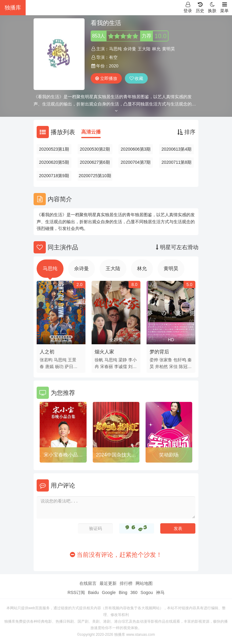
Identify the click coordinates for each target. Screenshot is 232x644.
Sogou (147, 592)
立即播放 (106, 78)
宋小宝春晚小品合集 (63, 456)
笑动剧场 (169, 455)
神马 (160, 592)
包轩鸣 (180, 360)
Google (109, 592)
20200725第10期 (95, 176)
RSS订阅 (76, 592)
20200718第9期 (54, 176)
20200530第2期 (95, 149)
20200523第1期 (54, 149)
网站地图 (144, 583)
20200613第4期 (176, 149)
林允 (156, 49)
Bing (123, 592)
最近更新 (108, 583)
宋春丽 (107, 367)
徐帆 (99, 360)
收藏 (136, 78)
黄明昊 (169, 49)
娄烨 (154, 360)
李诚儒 (121, 367)
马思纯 (115, 49)
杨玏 (59, 367)
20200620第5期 (54, 162)
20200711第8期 (176, 162)
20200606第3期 (136, 149)
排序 (186, 132)
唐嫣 (49, 367)
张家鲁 (166, 360)
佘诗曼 (130, 49)
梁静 (123, 360)
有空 (113, 57)
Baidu (93, 592)
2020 (114, 66)
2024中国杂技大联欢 (116, 456)
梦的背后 (159, 352)
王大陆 (144, 49)
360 (134, 592)
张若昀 (46, 360)
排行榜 (126, 583)
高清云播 (91, 132)
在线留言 (88, 583)
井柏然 (161, 367)
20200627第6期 (95, 162)
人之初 (47, 352)
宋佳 (173, 367)
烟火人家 (104, 352)
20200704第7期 (136, 162)
